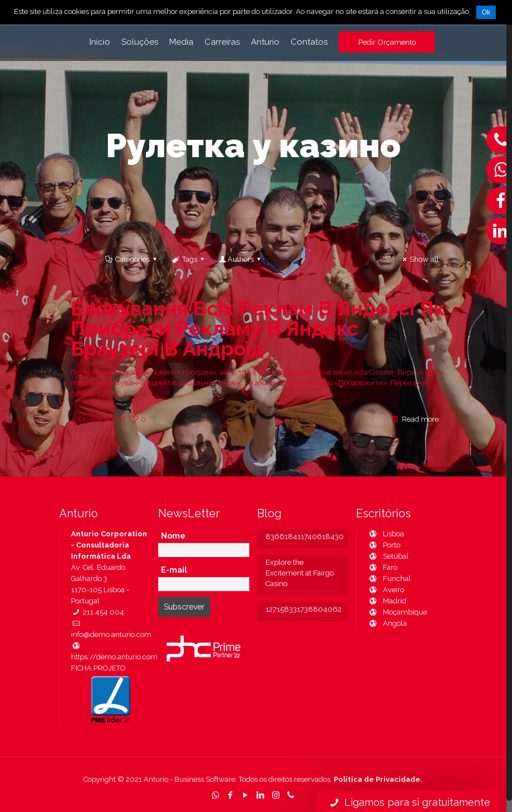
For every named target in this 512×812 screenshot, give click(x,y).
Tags (188, 259)
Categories (132, 259)
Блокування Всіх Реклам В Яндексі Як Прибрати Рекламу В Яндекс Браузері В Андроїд (258, 328)
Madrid (387, 601)
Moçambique (397, 612)
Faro (383, 567)
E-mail (174, 570)
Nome (173, 536)
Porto (384, 545)
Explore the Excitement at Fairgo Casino (300, 573)
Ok (486, 12)
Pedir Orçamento (387, 42)
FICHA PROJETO (98, 668)
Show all (419, 259)
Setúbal (388, 556)
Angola (387, 623)
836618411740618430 (303, 537)
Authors (241, 259)
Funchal (389, 579)
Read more (420, 419)
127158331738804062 (303, 609)
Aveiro (386, 590)
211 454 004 (98, 612)
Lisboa (386, 534)
